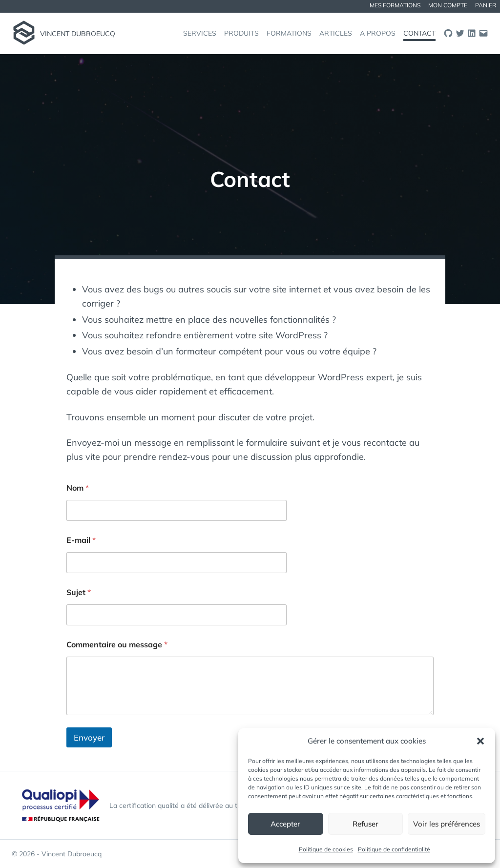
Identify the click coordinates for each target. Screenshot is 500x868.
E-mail (81, 540)
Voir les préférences (447, 824)
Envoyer (89, 737)
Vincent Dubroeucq (78, 34)
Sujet (79, 592)
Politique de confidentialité (394, 849)
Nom (78, 488)
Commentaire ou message (117, 645)
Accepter (285, 824)
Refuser (365, 824)
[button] (480, 741)
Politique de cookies (326, 849)
